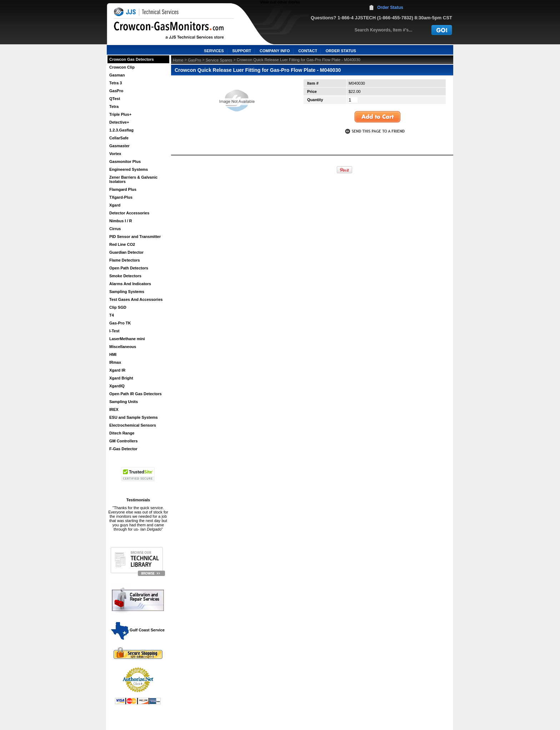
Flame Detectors (125, 260)
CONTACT (308, 51)
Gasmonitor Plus (125, 162)
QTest (115, 99)
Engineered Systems (129, 169)
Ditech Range (122, 433)
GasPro (116, 91)
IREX (114, 409)
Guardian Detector (126, 252)
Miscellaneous (123, 347)
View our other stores (280, 2)
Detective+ (119, 122)
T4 (112, 315)
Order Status (390, 8)
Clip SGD (118, 307)
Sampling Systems (127, 292)
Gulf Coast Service (138, 630)
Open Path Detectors (129, 268)
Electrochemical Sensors (133, 425)
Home (178, 60)
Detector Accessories (129, 213)
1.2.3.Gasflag (121, 130)
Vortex (115, 154)
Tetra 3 (116, 83)
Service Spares (219, 60)
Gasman (117, 75)
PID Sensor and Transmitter (135, 237)
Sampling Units (124, 402)
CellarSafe (119, 138)
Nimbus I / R (121, 221)
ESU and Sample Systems (134, 417)
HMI (113, 354)
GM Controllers (123, 441)
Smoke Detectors (125, 276)
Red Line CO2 (122, 244)
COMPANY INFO (275, 51)
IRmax (115, 362)
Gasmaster (119, 146)
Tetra (114, 106)
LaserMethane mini (127, 339)
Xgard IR (117, 370)
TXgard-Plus (121, 197)
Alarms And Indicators (130, 284)
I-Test (114, 331)
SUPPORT (242, 51)
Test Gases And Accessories (136, 299)
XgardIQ (117, 386)
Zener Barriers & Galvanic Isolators (133, 179)
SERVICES (214, 51)
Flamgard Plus (123, 189)
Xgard (115, 205)
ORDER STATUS (341, 51)
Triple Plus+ (120, 114)
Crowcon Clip (122, 67)
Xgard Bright (121, 378)
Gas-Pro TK (120, 323)
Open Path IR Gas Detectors (136, 394)
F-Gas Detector (123, 449)
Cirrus (115, 229)
